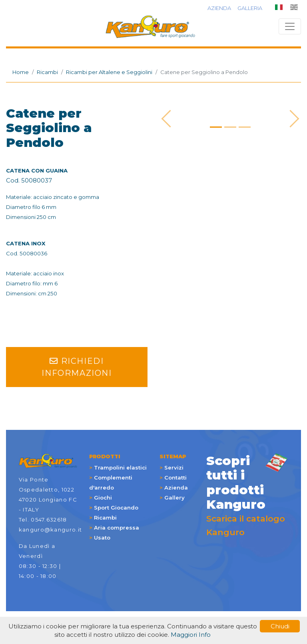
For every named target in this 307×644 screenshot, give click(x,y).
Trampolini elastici (120, 467)
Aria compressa (117, 528)
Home (21, 72)
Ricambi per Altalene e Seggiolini (109, 72)
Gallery (174, 498)
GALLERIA (250, 8)
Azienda (176, 488)
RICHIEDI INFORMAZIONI (77, 367)
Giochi (103, 498)
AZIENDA (219, 8)
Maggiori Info (191, 635)
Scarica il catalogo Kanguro (247, 495)
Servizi (174, 467)
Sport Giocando (116, 508)
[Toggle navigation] (290, 26)
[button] (170, 119)
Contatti (175, 477)
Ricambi (47, 72)
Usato (102, 538)
